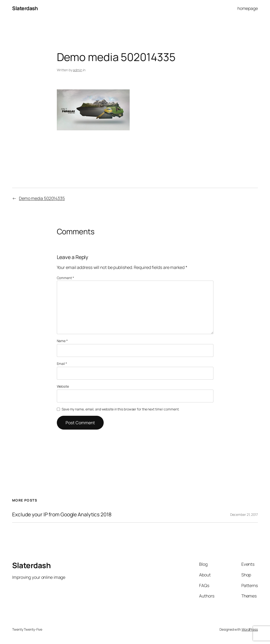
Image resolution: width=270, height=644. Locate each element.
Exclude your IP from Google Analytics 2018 (62, 515)
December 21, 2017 (244, 514)
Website (63, 386)
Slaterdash (25, 8)
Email (62, 364)
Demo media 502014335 (42, 198)
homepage (248, 8)
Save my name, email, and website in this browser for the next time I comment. (120, 409)
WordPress (250, 629)
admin (78, 70)
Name (62, 341)
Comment (65, 278)
